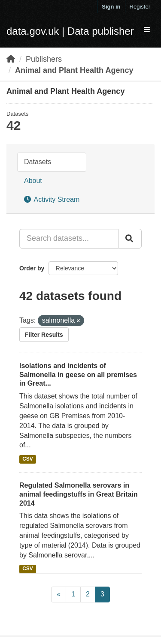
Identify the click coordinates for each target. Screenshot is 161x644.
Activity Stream (52, 199)
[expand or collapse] (147, 30)
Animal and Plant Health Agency (74, 70)
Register (140, 7)
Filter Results (44, 335)
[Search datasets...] (69, 239)
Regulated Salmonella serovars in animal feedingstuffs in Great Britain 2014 (79, 494)
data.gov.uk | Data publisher (70, 31)
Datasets (38, 162)
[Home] (11, 59)
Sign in (111, 7)
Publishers (44, 59)
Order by (32, 268)
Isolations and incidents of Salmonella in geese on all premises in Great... (78, 375)
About (33, 181)
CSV (28, 459)
